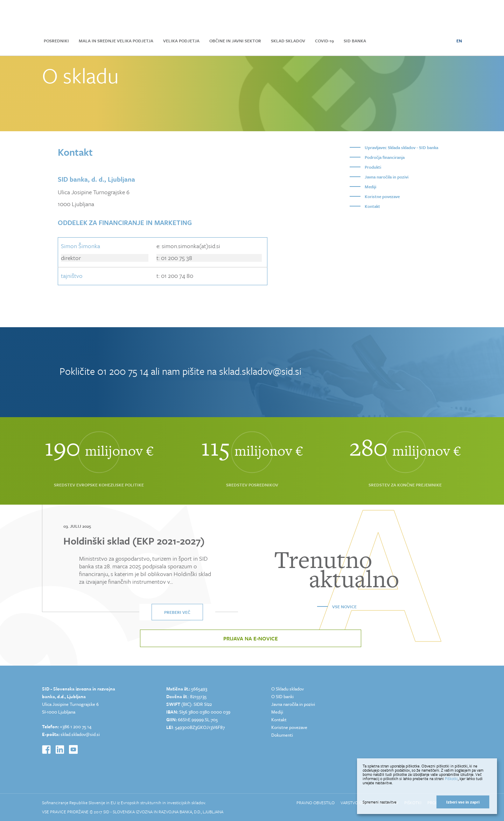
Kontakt (372, 206)
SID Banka (355, 41)
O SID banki (282, 696)
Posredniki (56, 41)
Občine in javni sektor (235, 41)
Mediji (370, 187)
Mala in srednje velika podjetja (116, 41)
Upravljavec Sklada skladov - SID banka (401, 147)
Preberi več (177, 612)
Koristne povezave (382, 196)
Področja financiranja (385, 157)
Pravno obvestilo (316, 802)
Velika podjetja (181, 41)
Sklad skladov (288, 41)
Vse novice (344, 606)
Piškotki (451, 778)
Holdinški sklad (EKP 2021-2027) (134, 541)
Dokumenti (282, 735)
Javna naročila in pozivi (387, 177)
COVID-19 (324, 41)
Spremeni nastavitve (380, 802)
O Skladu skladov (288, 689)
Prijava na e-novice (251, 638)
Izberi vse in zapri (463, 802)
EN (459, 41)
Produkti (373, 167)
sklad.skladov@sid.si (260, 371)
